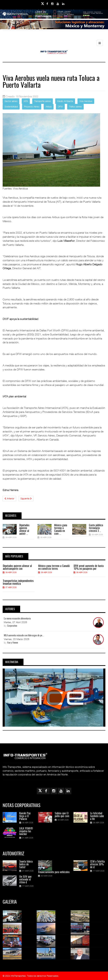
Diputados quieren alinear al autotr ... (24, 530)
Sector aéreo (11, 101)
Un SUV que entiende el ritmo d (25, 880)
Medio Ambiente (65, 101)
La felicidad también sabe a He (97, 816)
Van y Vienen (13, 643)
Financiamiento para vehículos (54, 872)
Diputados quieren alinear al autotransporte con (17, 567)
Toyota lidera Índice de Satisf (26, 864)
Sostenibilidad (11, 107)
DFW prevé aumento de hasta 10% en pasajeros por (89, 567)
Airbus (49, 107)
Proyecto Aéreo (32, 107)
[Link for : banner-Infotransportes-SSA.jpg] (54, 15)
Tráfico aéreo (75, 107)
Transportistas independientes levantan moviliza (18, 582)
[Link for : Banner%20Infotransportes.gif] (54, 25)
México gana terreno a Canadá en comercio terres (54, 567)
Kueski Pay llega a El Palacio (25, 816)
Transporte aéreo (43, 101)
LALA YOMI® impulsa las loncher (26, 831)
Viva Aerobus (86, 101)
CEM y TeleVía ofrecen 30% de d (97, 864)
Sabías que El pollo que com (62, 815)
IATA (26, 101)
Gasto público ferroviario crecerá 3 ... (96, 528)
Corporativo (12, 626)
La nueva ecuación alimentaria (17, 619)
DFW (60, 107)
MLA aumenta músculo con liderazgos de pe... (24, 636)
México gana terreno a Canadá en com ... (61, 530)
